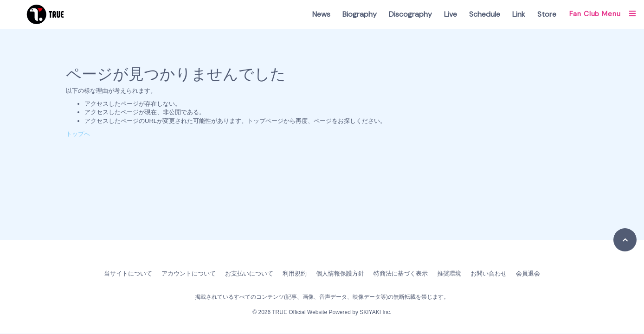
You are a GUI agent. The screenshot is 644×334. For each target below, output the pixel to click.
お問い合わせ (489, 273)
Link (519, 14)
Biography (360, 14)
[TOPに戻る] (625, 240)
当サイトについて (128, 273)
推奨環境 (449, 273)
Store (547, 14)
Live (451, 14)
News (321, 14)
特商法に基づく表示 (401, 273)
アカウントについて (189, 273)
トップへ (78, 134)
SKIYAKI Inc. (375, 312)
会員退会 (528, 273)
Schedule (485, 14)
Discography (410, 14)
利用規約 (295, 273)
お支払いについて (249, 273)
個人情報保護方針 (340, 273)
